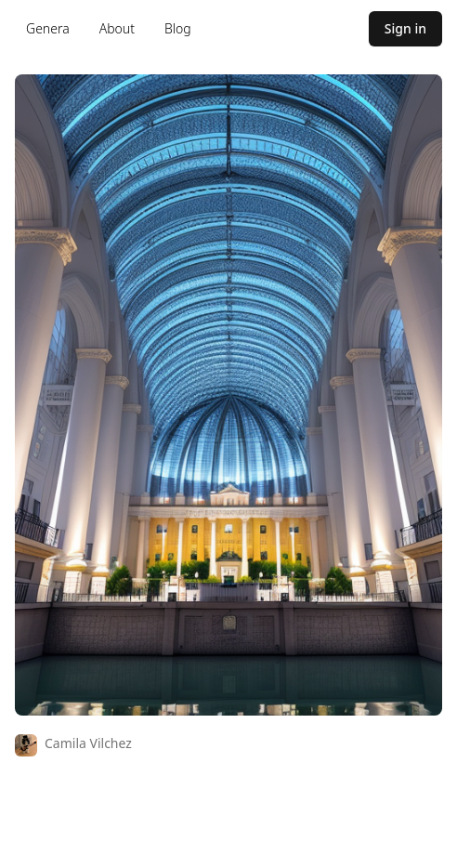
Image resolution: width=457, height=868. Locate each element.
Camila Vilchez (88, 743)
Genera (48, 28)
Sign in (405, 28)
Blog (178, 28)
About (117, 28)
